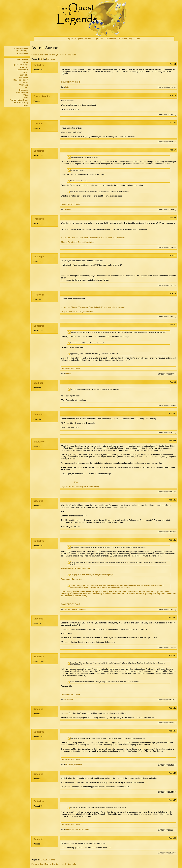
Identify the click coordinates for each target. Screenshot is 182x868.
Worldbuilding (22, 92)
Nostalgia (39, 257)
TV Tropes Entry (21, 103)
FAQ (27, 87)
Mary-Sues (69, 700)
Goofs (26, 97)
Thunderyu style (21, 48)
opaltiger (38, 383)
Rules (67, 87)
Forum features (71, 609)
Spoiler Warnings (21, 65)
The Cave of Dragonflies (81, 830)
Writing (68, 209)
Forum (88, 39)
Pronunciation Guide (19, 100)
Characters (23, 90)
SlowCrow (39, 442)
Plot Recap (24, 77)
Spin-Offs (24, 75)
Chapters (24, 67)
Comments (111, 39)
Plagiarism (81, 609)
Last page (51, 59)
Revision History (21, 80)
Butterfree (39, 65)
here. (66, 713)
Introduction (23, 60)
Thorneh (38, 124)
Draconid (38, 414)
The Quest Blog (125, 39)
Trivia (26, 95)
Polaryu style (23, 53)
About (26, 62)
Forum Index (37, 55)
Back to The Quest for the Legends (60, 55)
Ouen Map (24, 85)
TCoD (137, 39)
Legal (26, 105)
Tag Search (98, 39)
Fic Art (25, 82)
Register (79, 39)
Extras (26, 72)
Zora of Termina (42, 96)
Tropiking (39, 219)
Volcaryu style (22, 51)
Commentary (23, 70)
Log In (70, 39)
